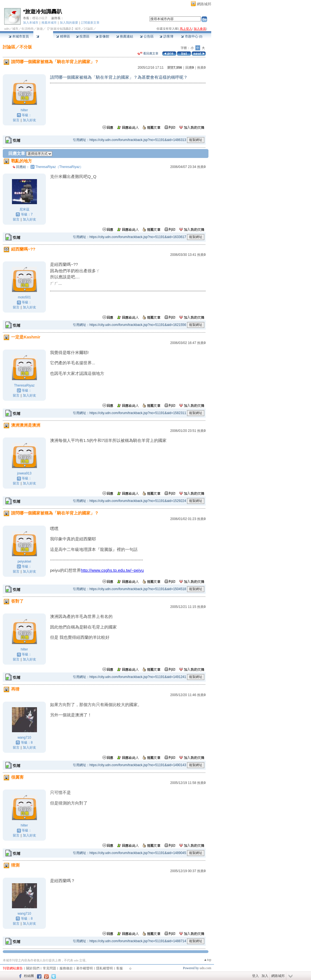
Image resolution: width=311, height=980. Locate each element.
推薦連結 (125, 36)
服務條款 (66, 968)
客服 (120, 968)
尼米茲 (24, 209)
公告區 (147, 36)
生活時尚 (28, 29)
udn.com (205, 968)
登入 (255, 976)
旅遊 (40, 29)
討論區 (43, 36)
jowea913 (24, 473)
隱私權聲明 (105, 968)
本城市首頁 (19, 36)
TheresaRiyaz (24, 385)
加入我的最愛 (69, 23)
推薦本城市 (49, 23)
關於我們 (33, 968)
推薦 (201, 68)
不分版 (26, 47)
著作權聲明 (84, 968)
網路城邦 (204, 4)
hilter (24, 110)
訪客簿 (166, 36)
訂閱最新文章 (90, 23)
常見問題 (49, 968)
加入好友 (29, 120)
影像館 (102, 36)
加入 (265, 976)
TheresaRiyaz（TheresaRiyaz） (59, 167)
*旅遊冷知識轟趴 (43, 12)
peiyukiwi (24, 561)
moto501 (24, 297)
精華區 (63, 36)
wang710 (24, 738)
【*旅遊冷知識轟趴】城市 (63, 29)
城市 (15, 29)
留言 (16, 120)
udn (7, 29)
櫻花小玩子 (40, 18)
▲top (207, 960)
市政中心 (192, 36)
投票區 (83, 36)
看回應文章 (148, 53)
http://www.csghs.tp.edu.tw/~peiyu (112, 570)
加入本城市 (31, 23)
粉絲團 (29, 976)
